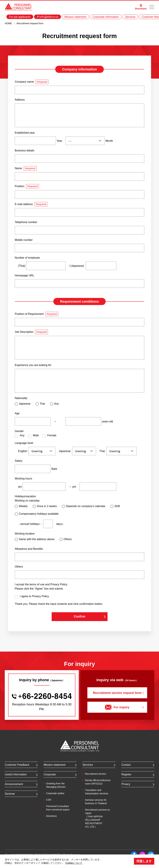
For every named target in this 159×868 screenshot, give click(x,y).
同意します (144, 861)
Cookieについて (74, 863)
